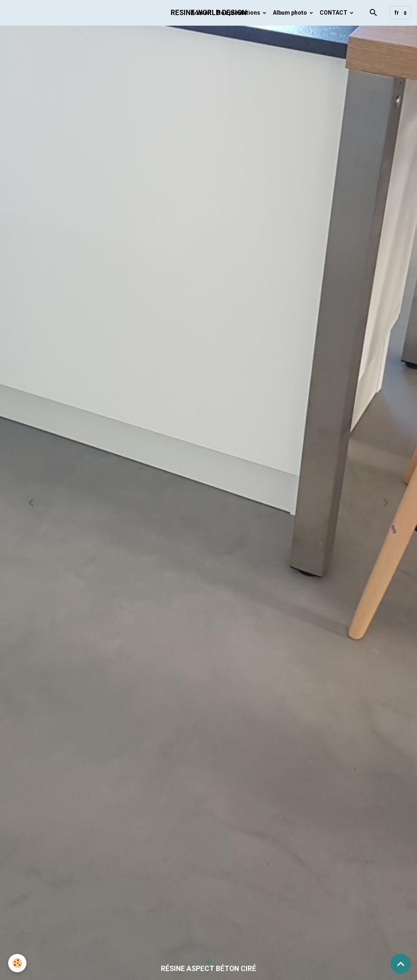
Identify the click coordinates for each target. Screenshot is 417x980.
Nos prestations (239, 13)
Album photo (291, 13)
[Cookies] (17, 963)
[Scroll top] (401, 964)
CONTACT (334, 13)
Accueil (201, 13)
